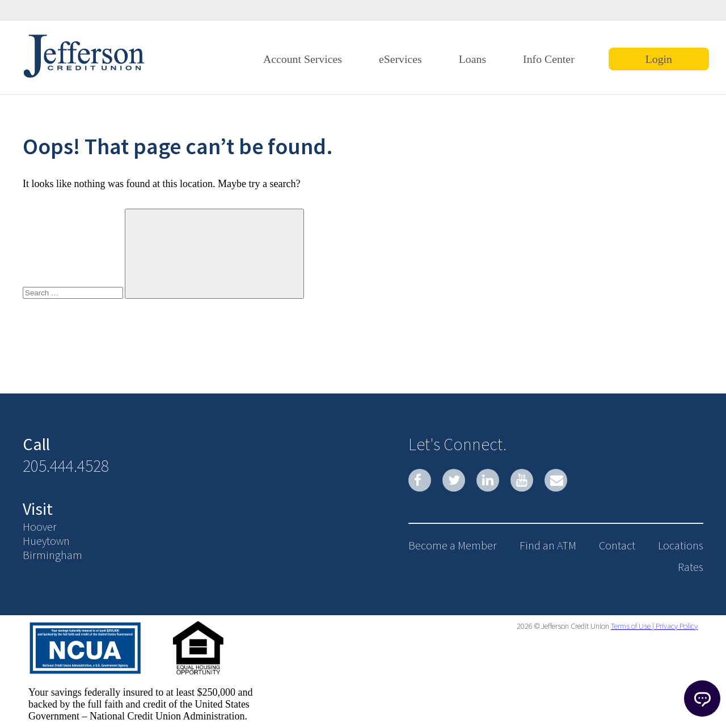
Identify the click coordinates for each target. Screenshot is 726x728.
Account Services (303, 59)
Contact (617, 545)
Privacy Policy (676, 626)
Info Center (549, 59)
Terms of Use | (632, 626)
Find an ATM (548, 545)
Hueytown (46, 541)
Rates (691, 567)
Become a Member (453, 545)
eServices (400, 59)
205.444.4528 (66, 465)
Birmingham (52, 555)
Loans (472, 59)
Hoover (40, 526)
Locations (681, 545)
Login (659, 59)
